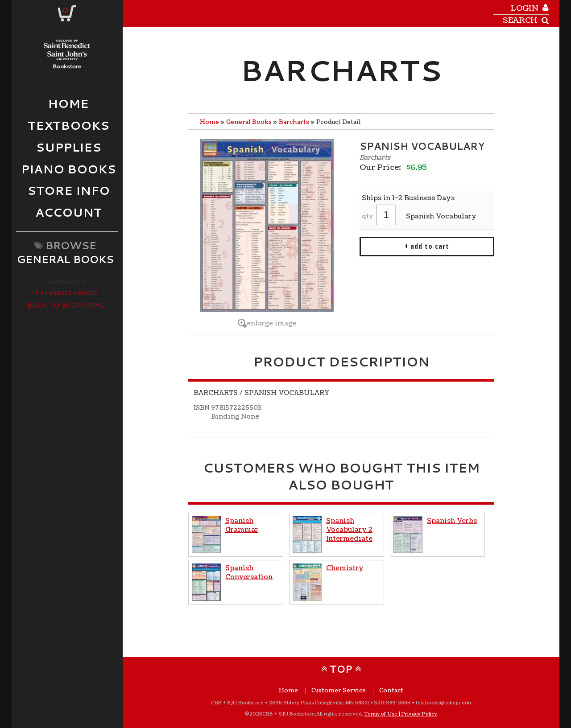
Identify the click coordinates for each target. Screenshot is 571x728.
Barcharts (66, 282)
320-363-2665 (392, 703)
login (525, 8)
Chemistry (345, 568)
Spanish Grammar (242, 525)
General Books (249, 122)
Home (209, 122)
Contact (391, 691)
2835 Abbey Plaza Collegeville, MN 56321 (319, 703)
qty (368, 216)
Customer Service (339, 691)
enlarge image (271, 323)
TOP (341, 669)
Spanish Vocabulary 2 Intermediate (349, 530)
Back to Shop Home (66, 305)
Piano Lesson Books (66, 293)
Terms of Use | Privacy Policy (401, 714)
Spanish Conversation (249, 572)
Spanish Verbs (452, 521)
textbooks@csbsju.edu (443, 703)
